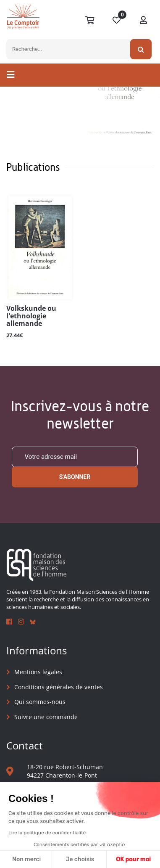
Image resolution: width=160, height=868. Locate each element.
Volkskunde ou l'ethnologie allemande (31, 316)
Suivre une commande (46, 717)
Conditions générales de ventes (59, 687)
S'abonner (75, 477)
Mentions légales (38, 672)
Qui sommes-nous (40, 702)
